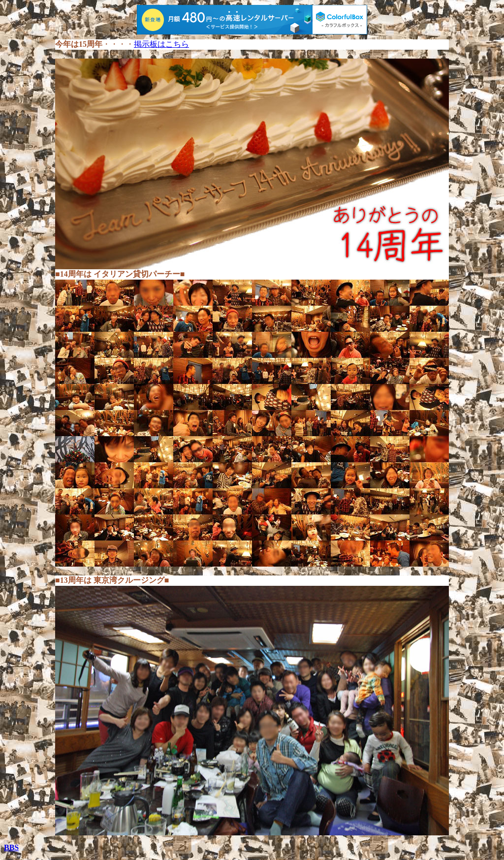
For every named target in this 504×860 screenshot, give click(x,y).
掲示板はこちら (161, 44)
